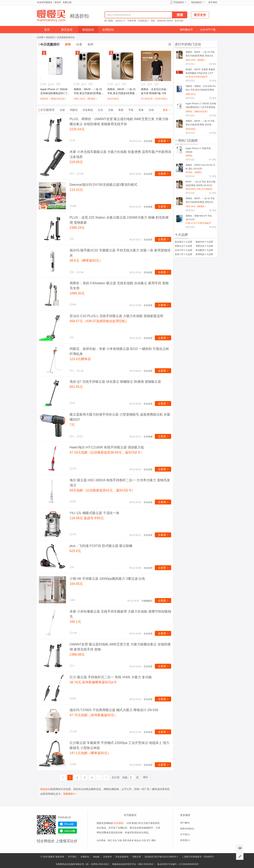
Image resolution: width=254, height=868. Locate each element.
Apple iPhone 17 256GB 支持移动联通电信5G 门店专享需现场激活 (55, 92)
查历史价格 (136, 828)
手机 (131, 110)
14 (110, 84)
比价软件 (108, 857)
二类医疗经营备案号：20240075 (198, 857)
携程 (154, 840)
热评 (90, 44)
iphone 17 (120, 21)
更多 (167, 110)
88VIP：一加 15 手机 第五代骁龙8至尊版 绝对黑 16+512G (201, 184)
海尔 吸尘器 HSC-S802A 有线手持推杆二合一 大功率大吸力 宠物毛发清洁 (120, 483)
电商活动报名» (187, 829)
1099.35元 (77, 293)
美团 (121, 110)
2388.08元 (77, 654)
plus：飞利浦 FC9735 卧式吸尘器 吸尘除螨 (101, 546)
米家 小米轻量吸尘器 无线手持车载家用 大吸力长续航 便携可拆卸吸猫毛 (120, 614)
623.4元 (75, 551)
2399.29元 (77, 228)
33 (72, 140)
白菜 (79, 44)
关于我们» (185, 834)
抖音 (144, 840)
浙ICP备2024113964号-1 (166, 857)
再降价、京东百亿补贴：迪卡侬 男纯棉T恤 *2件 (155, 91)
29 (77, 84)
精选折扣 (79, 16)
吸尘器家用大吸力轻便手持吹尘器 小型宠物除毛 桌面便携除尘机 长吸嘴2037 (120, 417)
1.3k (80, 371)
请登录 (58, 2)
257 (73, 502)
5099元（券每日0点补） (54, 99)
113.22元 (76, 190)
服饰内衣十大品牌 (204, 242)
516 (73, 305)
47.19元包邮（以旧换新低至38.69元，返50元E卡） (107, 452)
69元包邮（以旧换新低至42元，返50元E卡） (102, 490)
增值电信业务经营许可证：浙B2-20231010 (133, 864)
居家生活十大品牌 (183, 246)
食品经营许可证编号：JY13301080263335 (178, 864)
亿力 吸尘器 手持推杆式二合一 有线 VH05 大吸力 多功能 (111, 677)
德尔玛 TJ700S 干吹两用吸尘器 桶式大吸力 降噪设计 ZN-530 (114, 710)
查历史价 (67, 30)
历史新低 (88, 110)
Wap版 (96, 857)
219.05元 (76, 162)
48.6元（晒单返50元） (86, 260)
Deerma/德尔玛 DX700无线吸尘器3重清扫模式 (103, 185)
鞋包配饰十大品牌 (204, 250)
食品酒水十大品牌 (183, 242)
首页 (47, 30)
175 (73, 534)
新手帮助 (213, 2)
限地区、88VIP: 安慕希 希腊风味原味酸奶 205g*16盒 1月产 (200, 71)
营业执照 (149, 857)
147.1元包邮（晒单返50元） (90, 753)
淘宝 (110, 840)
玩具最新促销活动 (66, 37)
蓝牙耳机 (179, 21)
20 (72, 403)
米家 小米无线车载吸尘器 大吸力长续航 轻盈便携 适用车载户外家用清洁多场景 (120, 154)
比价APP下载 (208, 30)
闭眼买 (74, 110)
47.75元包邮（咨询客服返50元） (93, 715)
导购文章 (137, 857)
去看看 (163, 141)
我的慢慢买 (197, 2)
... (99, 777)
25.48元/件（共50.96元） (155, 99)
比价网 (40, 37)
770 (73, 469)
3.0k (80, 174)
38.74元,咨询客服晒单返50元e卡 (93, 682)
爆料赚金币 (186, 30)
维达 (153, 21)
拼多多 (131, 840)
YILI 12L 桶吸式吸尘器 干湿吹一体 (94, 513)
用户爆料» (185, 823)
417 (80, 436)
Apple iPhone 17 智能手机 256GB (198, 150)
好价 (68, 44)
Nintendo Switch (165, 21)
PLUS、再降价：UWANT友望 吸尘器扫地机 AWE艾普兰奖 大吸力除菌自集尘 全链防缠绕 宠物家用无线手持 (119, 122)
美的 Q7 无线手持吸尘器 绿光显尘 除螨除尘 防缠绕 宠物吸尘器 (115, 382)
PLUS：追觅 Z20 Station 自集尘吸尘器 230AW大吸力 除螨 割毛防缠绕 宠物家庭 (119, 220)
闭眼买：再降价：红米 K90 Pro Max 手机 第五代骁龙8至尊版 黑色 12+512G (201, 89)
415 (73, 699)
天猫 (111, 110)
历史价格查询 (122, 857)
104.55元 (76, 584)
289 (73, 206)
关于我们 (72, 857)
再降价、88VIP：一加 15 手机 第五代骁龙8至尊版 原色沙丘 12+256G (88, 92)
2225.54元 (77, 129)
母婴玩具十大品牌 (204, 246)
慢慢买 (51, 857)
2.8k (80, 272)
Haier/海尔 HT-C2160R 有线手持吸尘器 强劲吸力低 (107, 447)
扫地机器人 (143, 21)
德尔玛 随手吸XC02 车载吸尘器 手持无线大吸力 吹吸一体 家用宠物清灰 (120, 253)
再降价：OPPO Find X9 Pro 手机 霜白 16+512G (201, 167)
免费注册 (67, 2)
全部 (62, 110)
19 (43, 84)
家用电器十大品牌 (204, 254)
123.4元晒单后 (80, 359)
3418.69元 (113, 99)
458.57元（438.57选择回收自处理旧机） (99, 321)
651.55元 (76, 387)
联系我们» (185, 840)
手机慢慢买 (179, 2)
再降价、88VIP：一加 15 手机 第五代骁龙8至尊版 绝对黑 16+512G (121, 92)
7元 (72, 425)
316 (73, 764)
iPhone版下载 (67, 824)
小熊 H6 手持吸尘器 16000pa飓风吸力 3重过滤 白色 (107, 579)
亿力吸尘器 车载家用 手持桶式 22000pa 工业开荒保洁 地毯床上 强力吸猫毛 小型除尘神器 (119, 745)
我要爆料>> (70, 794)
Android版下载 (67, 831)
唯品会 (138, 840)
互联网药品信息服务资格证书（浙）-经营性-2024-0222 (82, 864)
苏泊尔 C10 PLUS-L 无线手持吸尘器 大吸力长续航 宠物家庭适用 (116, 316)
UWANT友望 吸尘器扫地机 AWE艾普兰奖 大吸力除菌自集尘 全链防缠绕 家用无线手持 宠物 (120, 647)
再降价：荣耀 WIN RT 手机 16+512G (199, 218)
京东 (100, 110)
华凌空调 (132, 21)
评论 (213, 64)
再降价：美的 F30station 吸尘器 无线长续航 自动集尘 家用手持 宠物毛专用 (119, 286)
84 (72, 600)
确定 (146, 777)
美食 (141, 110)
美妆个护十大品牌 (183, 254)
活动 (151, 110)
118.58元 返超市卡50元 (87, 518)
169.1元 (75, 622)
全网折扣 (108, 30)
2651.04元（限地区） (86, 99)
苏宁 (149, 840)
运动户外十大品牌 (183, 250)
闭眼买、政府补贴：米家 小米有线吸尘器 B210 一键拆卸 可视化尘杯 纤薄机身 (119, 351)
